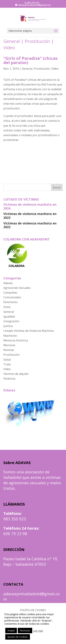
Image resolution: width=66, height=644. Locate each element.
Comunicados (12, 297)
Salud (7, 360)
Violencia (9, 379)
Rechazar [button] (25, 630)
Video (9, 47)
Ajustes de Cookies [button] (18, 637)
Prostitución (37, 41)
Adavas (8, 283)
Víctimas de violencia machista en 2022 (30, 225)
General (12, 41)
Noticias (9, 350)
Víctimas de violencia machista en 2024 (30, 206)
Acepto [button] (11, 630)
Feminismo (10, 302)
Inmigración (11, 321)
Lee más (38, 631)
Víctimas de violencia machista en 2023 (30, 216)
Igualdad (9, 316)
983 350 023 (15, 519)
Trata (7, 364)
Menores (9, 345)
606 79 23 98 (15, 534)
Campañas (10, 293)
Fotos (7, 307)
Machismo (10, 336)
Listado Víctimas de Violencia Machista (29, 331)
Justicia (8, 326)
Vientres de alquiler (16, 374)
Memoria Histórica (16, 340)
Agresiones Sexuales (17, 288)
